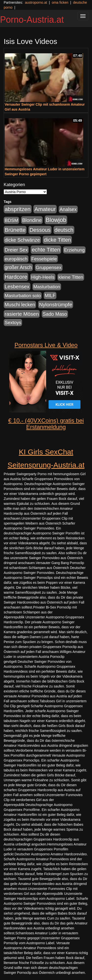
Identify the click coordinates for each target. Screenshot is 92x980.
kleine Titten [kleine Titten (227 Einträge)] (71, 277)
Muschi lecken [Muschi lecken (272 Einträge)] (20, 305)
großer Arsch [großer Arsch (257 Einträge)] (18, 267)
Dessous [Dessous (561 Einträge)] (40, 230)
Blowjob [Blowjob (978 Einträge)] (56, 220)
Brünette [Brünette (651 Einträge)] (15, 230)
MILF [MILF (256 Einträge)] (50, 295)
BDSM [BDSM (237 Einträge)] (11, 220)
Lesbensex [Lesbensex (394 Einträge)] (17, 286)
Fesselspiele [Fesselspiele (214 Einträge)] (44, 259)
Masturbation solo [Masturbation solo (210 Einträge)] (23, 296)
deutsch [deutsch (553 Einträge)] (64, 230)
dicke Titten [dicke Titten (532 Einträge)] (57, 240)
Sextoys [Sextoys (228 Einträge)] (13, 323)
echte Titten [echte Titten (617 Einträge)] (46, 250)
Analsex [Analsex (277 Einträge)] (68, 209)
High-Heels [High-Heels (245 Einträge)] (43, 277)
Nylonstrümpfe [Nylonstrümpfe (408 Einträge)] (56, 304)
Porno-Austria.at (32, 20)
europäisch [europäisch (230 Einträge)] (16, 259)
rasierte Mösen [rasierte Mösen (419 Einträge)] (22, 314)
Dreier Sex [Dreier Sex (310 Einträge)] (16, 250)
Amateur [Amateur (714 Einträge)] (45, 209)
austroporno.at (36, 2)
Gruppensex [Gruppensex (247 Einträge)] (49, 267)
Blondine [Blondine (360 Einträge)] (32, 220)
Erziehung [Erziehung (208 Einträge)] (74, 250)
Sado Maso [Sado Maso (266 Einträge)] (55, 314)
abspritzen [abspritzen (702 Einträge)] (18, 209)
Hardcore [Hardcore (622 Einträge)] (16, 277)
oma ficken (60, 2)
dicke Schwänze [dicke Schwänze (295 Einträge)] (22, 240)
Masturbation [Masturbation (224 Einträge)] (47, 287)
